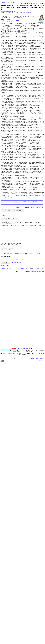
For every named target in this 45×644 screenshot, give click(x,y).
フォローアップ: (4, 215)
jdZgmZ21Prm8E (25, 12)
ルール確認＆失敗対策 (16, 265)
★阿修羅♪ (3, 2)
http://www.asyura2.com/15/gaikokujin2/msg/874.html (8, 11)
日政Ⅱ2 (8, 2)
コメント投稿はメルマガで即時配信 (26, 272)
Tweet (2, 14)
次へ (34, 4)
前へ (37, 4)
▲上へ (17, 208)
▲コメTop (23, 4)
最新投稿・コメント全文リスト (8, 272)
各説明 (41, 225)
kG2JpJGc (30, 12)
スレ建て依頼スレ (40, 272)
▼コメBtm (30, 4)
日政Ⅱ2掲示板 (34, 208)
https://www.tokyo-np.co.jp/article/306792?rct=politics (12, 21)
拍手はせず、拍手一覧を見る (30, 202)
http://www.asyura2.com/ (23, 352)
